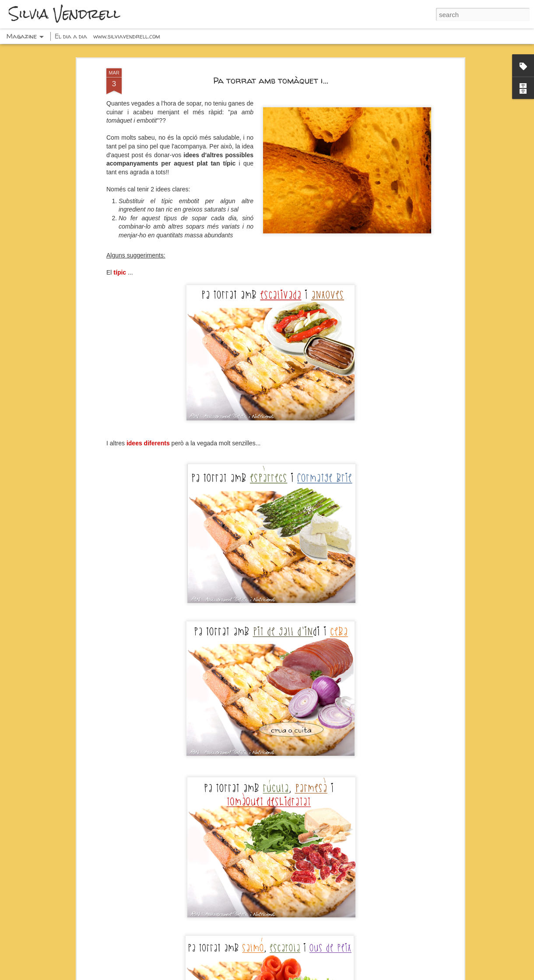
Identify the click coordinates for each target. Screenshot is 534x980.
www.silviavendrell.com (127, 36)
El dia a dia (71, 36)
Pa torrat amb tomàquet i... (271, 80)
